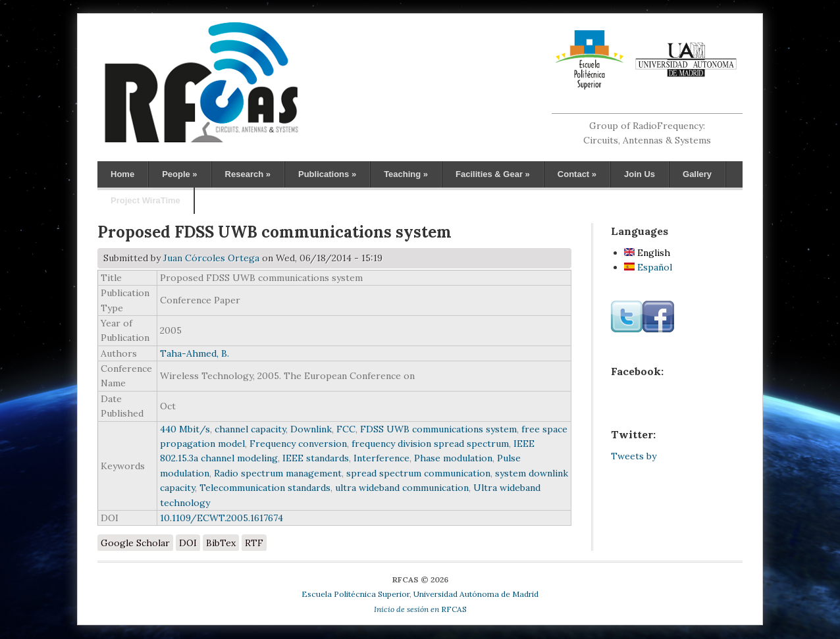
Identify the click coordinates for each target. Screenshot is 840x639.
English (647, 253)
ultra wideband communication (402, 488)
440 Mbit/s (185, 429)
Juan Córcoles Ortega (211, 258)
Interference (381, 458)
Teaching (406, 174)
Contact (577, 174)
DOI (188, 543)
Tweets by (634, 456)
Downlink (311, 429)
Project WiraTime (145, 200)
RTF (254, 543)
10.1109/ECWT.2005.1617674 (222, 518)
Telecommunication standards (265, 488)
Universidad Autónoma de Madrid (476, 594)
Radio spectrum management (278, 473)
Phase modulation (453, 458)
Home (122, 174)
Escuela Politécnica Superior (355, 594)
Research (248, 174)
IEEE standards (316, 458)
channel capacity (250, 429)
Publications (327, 174)
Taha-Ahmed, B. (195, 353)
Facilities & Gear (493, 174)
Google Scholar (135, 543)
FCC (346, 429)
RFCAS (420, 609)
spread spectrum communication (418, 473)
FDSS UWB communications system (438, 429)
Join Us (640, 174)
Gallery (697, 174)
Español (648, 267)
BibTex (221, 543)
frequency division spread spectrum (430, 444)
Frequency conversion (298, 444)
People (179, 174)
